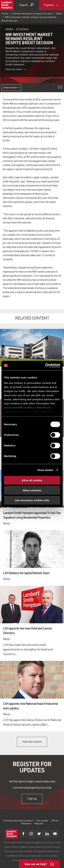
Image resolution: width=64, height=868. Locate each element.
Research (26, 824)
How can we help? (36, 864)
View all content (32, 742)
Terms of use (55, 842)
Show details (45, 470)
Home (5, 14)
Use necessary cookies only (32, 500)
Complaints (22, 847)
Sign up (32, 799)
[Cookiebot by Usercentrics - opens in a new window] (46, 365)
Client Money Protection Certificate (18, 851)
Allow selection (32, 490)
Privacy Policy (52, 856)
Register (39, 824)
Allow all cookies (32, 480)
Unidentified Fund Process (17, 856)
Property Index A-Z (37, 856)
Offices (55, 821)
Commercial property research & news (32, 14)
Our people (42, 821)
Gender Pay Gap (52, 847)
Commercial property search (18, 821)
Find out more (16, 70)
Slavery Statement (36, 847)
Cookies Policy (10, 847)
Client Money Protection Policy (46, 851)
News (59, 14)
